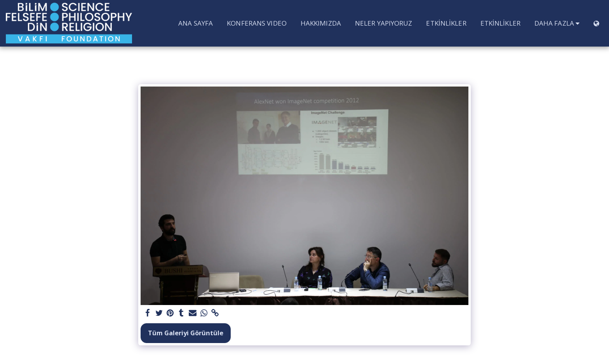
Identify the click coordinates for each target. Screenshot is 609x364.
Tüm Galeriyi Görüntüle (186, 333)
